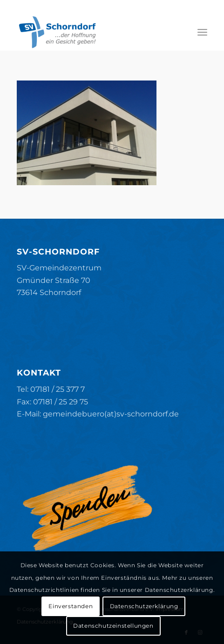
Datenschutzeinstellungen (113, 626)
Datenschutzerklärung (144, 606)
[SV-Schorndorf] (93, 32)
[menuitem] (202, 32)
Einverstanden (71, 606)
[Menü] (202, 32)
